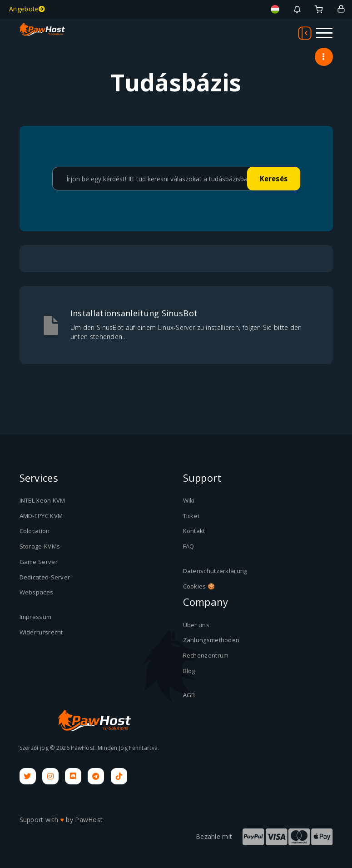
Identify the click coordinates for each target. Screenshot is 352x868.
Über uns (196, 624)
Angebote (27, 9)
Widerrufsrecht (41, 632)
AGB (189, 694)
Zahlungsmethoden (211, 639)
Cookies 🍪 (199, 586)
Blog (189, 670)
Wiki (189, 500)
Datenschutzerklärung (215, 570)
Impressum (36, 616)
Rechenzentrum (206, 655)
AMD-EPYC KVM (41, 516)
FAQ (189, 546)
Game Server (39, 561)
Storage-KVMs (40, 546)
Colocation (35, 531)
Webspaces (37, 592)
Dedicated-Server (45, 577)
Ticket (191, 516)
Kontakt (194, 531)
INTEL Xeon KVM (42, 500)
